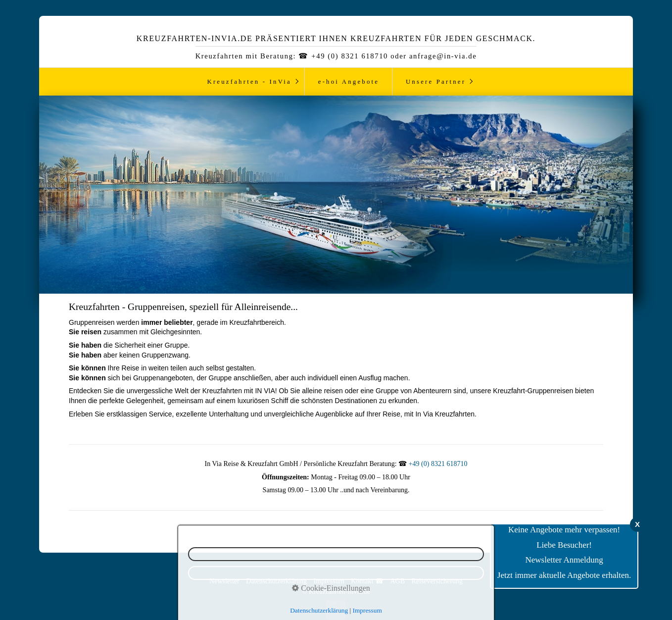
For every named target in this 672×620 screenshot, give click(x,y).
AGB (397, 581)
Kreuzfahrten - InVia (249, 82)
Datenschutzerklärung (276, 581)
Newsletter (224, 581)
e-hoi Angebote (349, 82)
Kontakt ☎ (367, 581)
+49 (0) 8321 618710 (438, 464)
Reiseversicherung (437, 581)
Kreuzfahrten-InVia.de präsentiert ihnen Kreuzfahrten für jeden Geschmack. (336, 38)
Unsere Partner (436, 82)
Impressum (329, 581)
